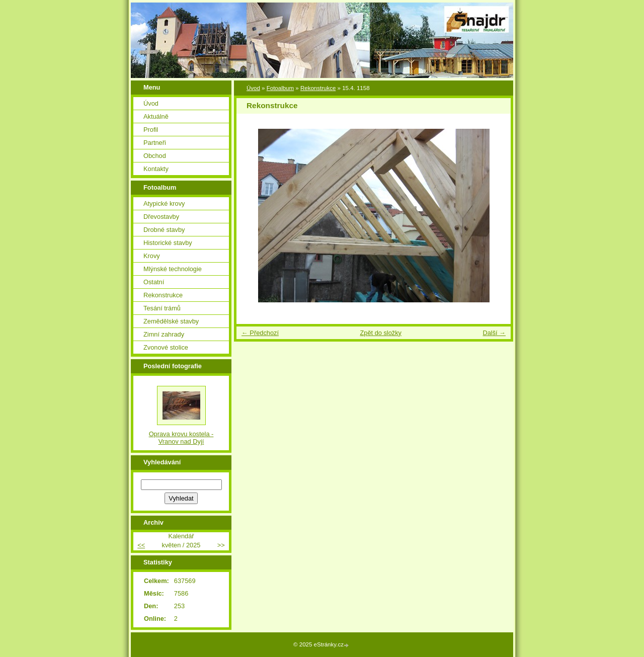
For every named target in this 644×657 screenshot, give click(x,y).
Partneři (155, 143)
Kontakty (156, 169)
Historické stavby (168, 243)
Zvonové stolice (166, 347)
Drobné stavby (164, 230)
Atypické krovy (164, 203)
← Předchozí (260, 333)
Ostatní (154, 282)
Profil (151, 130)
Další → (494, 333)
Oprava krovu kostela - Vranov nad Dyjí (181, 438)
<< (141, 545)
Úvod (253, 88)
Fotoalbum (280, 88)
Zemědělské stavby (171, 321)
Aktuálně (156, 116)
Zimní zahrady (164, 334)
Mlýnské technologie (173, 269)
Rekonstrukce (318, 88)
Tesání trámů (162, 308)
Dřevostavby (161, 217)
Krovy (152, 256)
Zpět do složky (381, 333)
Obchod (155, 156)
